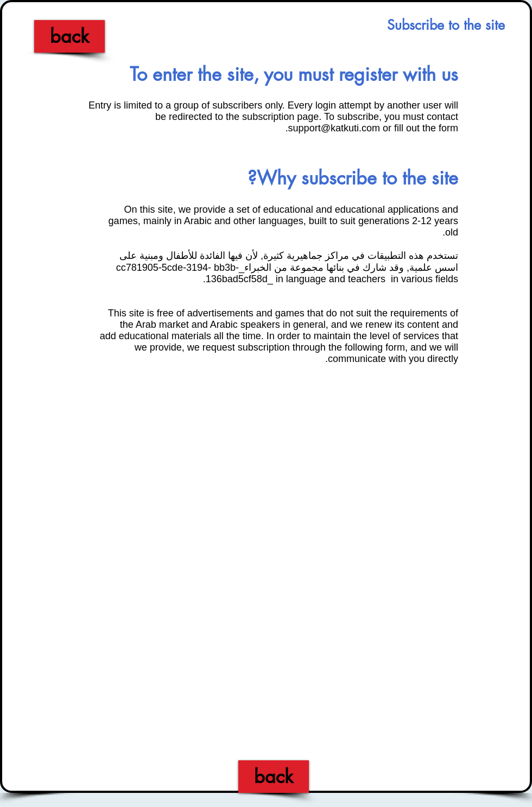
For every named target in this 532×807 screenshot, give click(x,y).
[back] (69, 36)
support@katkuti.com (334, 128)
